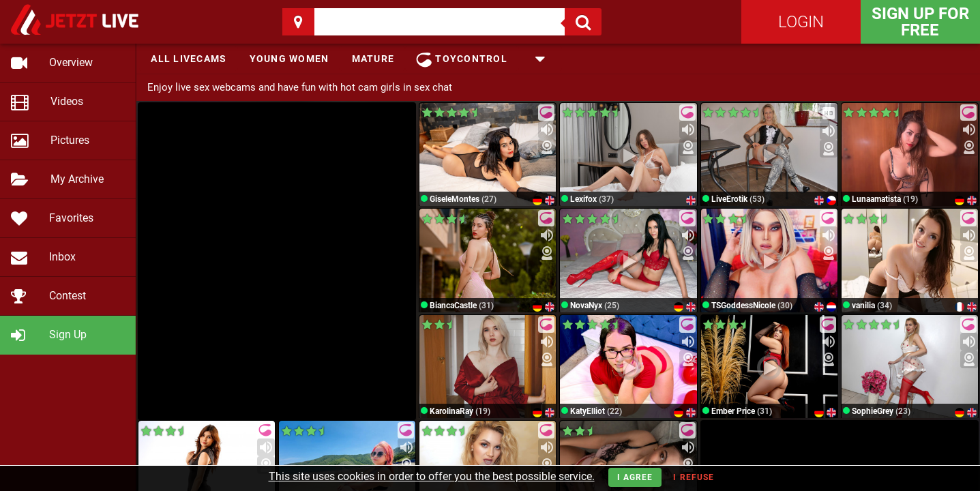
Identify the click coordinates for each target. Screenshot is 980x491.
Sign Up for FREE (920, 22)
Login (801, 22)
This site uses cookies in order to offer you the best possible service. (432, 476)
